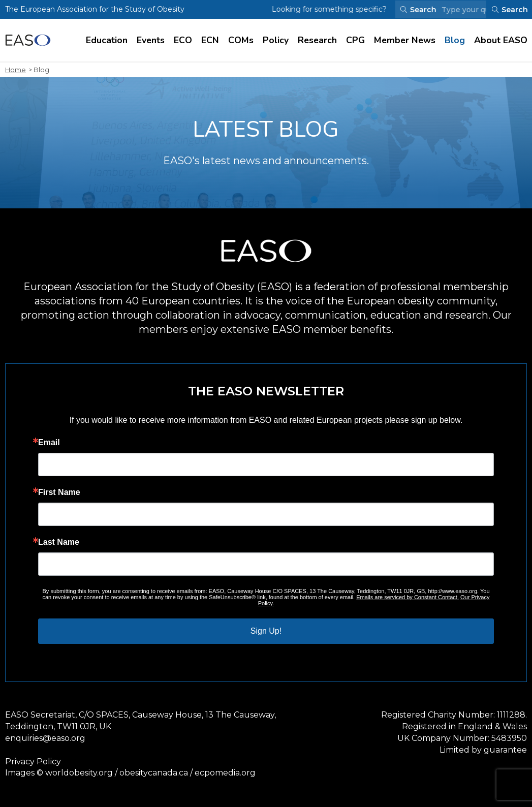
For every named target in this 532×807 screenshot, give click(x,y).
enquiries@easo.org (45, 738)
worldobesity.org (79, 773)
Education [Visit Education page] (107, 40)
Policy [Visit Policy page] (276, 40)
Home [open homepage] (15, 70)
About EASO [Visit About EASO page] (501, 40)
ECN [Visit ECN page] (210, 40)
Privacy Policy (33, 762)
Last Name (59, 542)
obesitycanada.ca (154, 773)
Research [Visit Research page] (317, 40)
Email (49, 443)
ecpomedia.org (225, 773)
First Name (59, 492)
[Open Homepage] (28, 40)
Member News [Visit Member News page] (405, 40)
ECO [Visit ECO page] (183, 40)
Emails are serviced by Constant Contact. (408, 597)
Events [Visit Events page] (151, 40)
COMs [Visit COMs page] (241, 40)
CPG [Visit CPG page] (355, 40)
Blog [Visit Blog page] (455, 40)
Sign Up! (266, 631)
